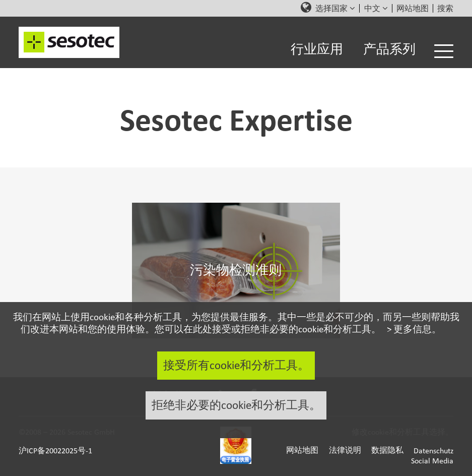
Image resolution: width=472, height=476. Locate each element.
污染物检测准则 (236, 270)
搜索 (445, 8)
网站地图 (413, 8)
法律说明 (345, 450)
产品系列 (389, 49)
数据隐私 (387, 450)
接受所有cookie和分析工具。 (236, 365)
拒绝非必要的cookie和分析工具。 (236, 405)
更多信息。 (417, 329)
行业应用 (317, 49)
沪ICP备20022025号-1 (55, 450)
